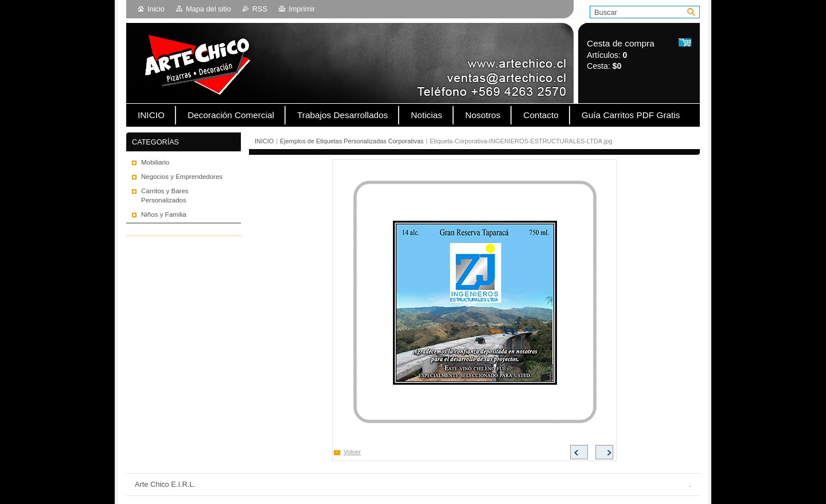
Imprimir (302, 9)
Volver (352, 452)
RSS (260, 9)
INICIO (264, 141)
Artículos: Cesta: (621, 55)
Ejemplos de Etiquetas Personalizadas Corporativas (352, 141)
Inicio (156, 9)
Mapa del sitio (209, 9)
